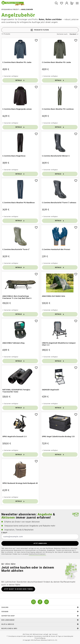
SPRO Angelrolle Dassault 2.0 (15, 436)
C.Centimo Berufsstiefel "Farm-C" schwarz (59, 203)
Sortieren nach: (62, 34)
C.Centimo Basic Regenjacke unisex (17, 109)
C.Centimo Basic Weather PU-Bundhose (19, 203)
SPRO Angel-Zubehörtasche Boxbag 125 (58, 436)
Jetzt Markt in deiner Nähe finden (18, 589)
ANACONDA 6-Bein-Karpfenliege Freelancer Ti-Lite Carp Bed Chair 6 (17, 297)
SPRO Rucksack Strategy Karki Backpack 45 (20, 483)
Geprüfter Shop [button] (40, 616)
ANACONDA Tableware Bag (13, 343)
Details (20, 80)
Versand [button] (40, 612)
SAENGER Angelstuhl (51, 390)
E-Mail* (4, 533)
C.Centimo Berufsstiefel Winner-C (56, 156)
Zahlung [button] (40, 607)
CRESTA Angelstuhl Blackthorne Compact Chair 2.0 (59, 344)
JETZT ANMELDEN (40, 543)
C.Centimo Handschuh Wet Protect (56, 249)
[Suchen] (56, 3)
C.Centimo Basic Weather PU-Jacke (17, 62)
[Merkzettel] (62, 3)
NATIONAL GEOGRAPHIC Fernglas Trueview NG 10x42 (16, 391)
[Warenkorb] (72, 3)
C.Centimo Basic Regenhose (14, 156)
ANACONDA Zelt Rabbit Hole (54, 296)
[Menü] (77, 3)
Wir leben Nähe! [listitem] (40, 620)
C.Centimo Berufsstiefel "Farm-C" (16, 249)
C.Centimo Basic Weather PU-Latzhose (58, 109)
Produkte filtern (40, 30)
